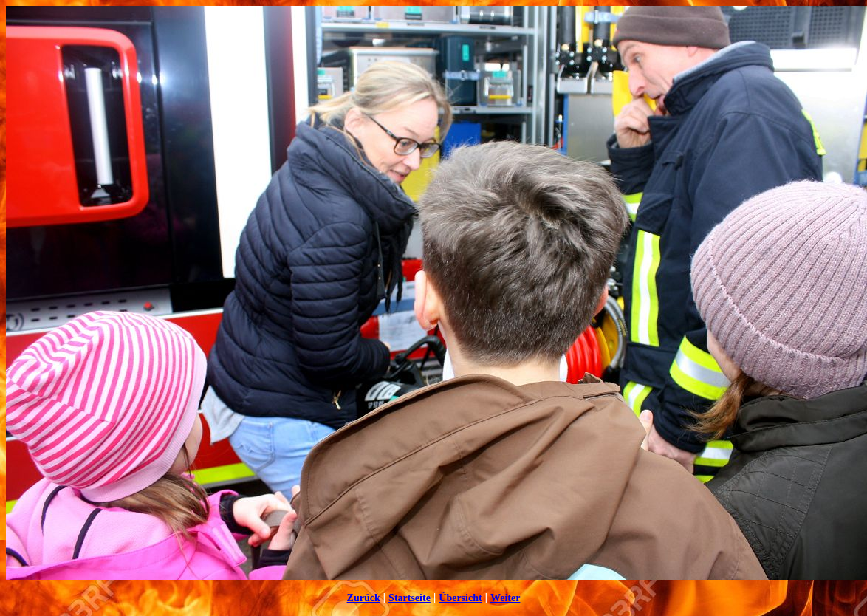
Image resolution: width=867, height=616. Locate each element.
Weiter (505, 598)
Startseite (409, 598)
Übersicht (460, 598)
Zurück (364, 598)
